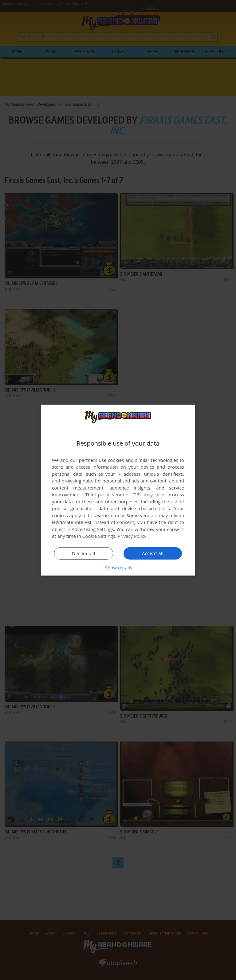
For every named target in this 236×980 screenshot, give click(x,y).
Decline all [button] (84, 553)
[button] (118, 568)
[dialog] (118, 490)
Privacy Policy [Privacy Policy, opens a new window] (132, 536)
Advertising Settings (93, 529)
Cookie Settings (99, 536)
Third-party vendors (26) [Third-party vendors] (113, 494)
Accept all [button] (153, 553)
